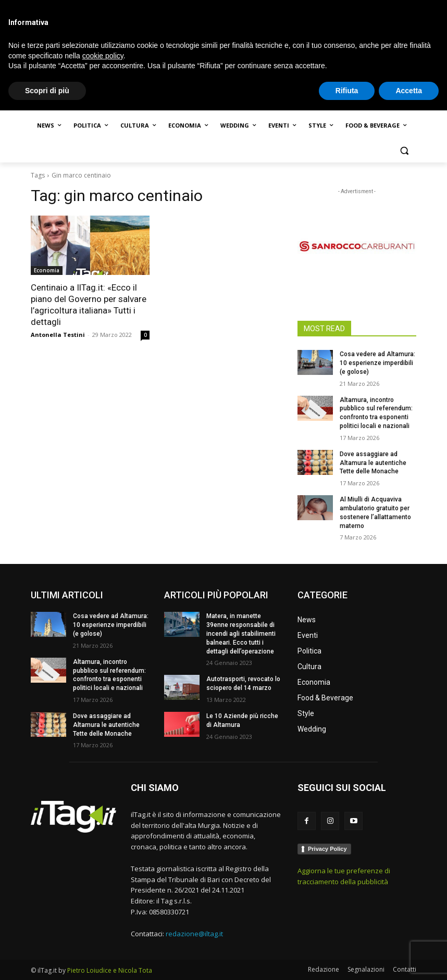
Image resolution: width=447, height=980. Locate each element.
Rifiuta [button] (347, 960)
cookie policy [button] (103, 925)
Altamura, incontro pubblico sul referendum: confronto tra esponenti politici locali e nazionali (109, 675)
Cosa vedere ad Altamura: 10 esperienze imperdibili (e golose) (377, 363)
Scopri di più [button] (47, 960)
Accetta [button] (409, 960)
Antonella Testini (58, 335)
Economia (47, 270)
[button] (404, 151)
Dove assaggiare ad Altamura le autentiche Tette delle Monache (373, 463)
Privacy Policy (327, 849)
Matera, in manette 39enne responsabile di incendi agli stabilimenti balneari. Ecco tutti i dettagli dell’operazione (241, 633)
